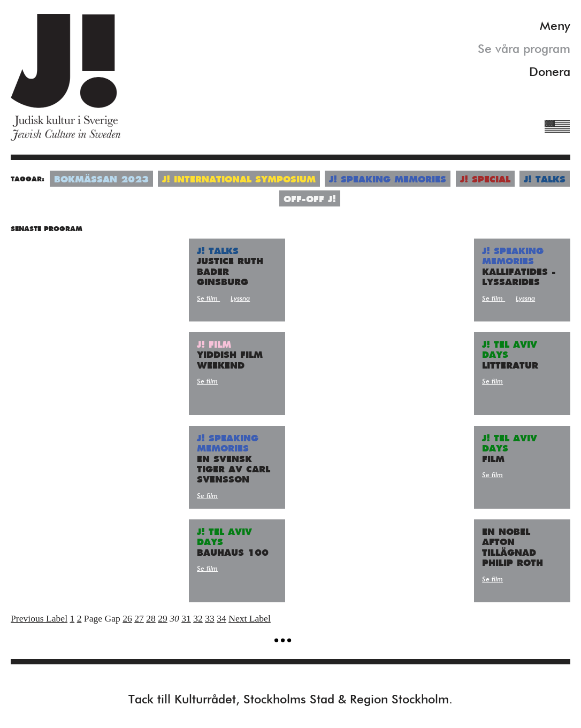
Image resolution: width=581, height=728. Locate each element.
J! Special (485, 180)
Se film (208, 299)
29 (163, 618)
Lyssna (240, 299)
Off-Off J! (310, 200)
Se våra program (524, 49)
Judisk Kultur (66, 77)
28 (151, 618)
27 (139, 618)
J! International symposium (239, 180)
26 (127, 618)
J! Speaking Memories (388, 180)
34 (221, 618)
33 (210, 618)
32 (198, 618)
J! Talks (545, 180)
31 (186, 618)
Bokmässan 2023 (101, 180)
